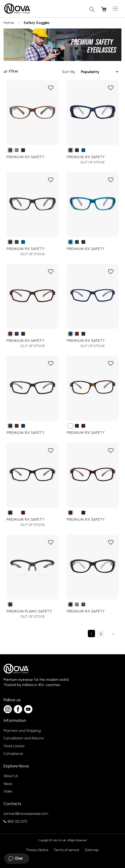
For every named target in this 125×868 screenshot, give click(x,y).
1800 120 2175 (15, 822)
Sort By (69, 72)
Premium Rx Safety (25, 157)
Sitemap (92, 850)
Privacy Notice (37, 850)
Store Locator (14, 746)
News (8, 784)
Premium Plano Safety (29, 611)
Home (9, 23)
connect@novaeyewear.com (26, 814)
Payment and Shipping (22, 731)
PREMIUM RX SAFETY (86, 611)
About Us (11, 776)
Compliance (13, 754)
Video (8, 791)
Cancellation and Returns (24, 738)
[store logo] (17, 9)
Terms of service (66, 850)
